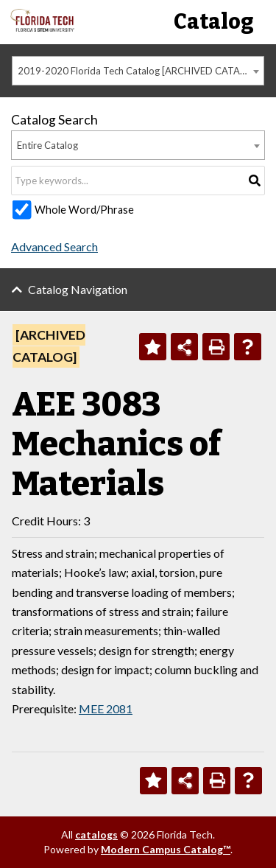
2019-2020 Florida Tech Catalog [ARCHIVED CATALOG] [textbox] (140, 71)
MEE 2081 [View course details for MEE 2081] (106, 708)
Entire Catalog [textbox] (47, 145)
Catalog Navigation (78, 289)
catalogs (96, 834)
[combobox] (138, 71)
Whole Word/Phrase (84, 210)
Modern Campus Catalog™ (166, 849)
